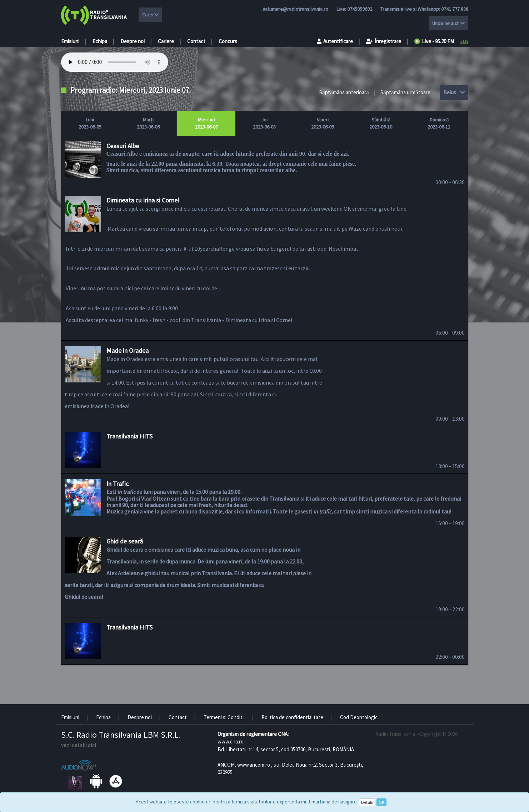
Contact (196, 41)
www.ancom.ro (254, 765)
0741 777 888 (455, 9)
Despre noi (133, 41)
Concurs (228, 41)
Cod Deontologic (359, 717)
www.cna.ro (231, 741)
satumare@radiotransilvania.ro (295, 9)
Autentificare (335, 41)
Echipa (100, 41)
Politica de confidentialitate (292, 717)
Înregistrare (384, 41)
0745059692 (360, 9)
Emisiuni (70, 41)
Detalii (367, 802)
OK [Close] (381, 802)
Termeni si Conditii (224, 717)
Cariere (166, 41)
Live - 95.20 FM (434, 41)
